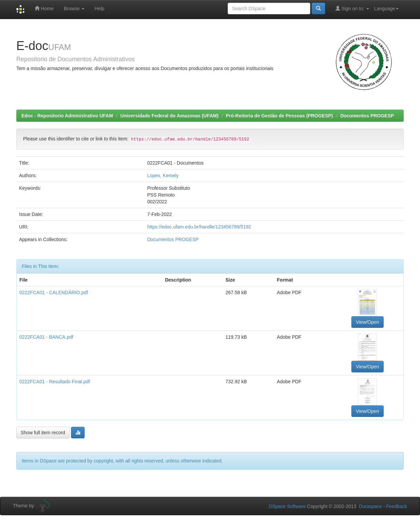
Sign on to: (352, 8)
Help (99, 9)
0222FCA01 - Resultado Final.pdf (55, 382)
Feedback (397, 506)
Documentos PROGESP (367, 116)
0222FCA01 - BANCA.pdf (46, 337)
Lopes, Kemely (163, 175)
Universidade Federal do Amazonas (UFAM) (169, 116)
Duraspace (370, 506)
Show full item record (43, 433)
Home (44, 8)
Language (386, 9)
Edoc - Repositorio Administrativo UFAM (67, 116)
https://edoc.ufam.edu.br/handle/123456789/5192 (199, 227)
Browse (74, 9)
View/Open (367, 322)
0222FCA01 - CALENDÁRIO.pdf (54, 292)
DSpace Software (287, 506)
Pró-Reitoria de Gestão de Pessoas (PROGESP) (279, 116)
